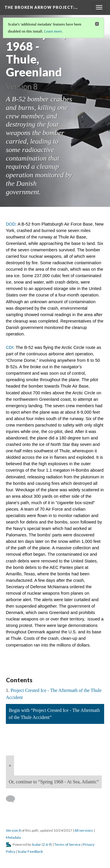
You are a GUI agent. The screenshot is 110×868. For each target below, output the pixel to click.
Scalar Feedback (30, 851)
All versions (84, 830)
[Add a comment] (13, 799)
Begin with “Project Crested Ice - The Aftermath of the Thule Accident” (54, 714)
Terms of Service (67, 844)
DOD (11, 224)
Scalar (36, 844)
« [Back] (10, 765)
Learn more (53, 31)
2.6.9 (47, 844)
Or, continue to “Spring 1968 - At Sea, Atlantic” (54, 782)
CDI (10, 347)
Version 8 (13, 830)
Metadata (13, 837)
